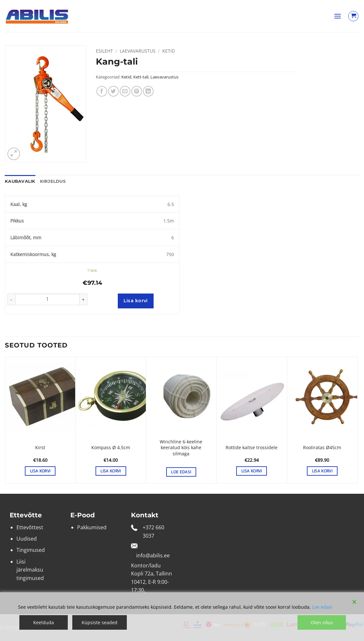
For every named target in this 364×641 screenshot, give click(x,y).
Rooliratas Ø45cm (322, 448)
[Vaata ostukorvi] (353, 16)
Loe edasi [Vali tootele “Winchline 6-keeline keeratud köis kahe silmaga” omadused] (181, 472)
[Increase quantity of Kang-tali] (84, 299)
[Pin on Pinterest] (137, 91)
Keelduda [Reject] (44, 622)
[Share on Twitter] (113, 91)
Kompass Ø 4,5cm (111, 448)
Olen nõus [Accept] (322, 622)
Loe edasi (322, 607)
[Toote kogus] (47, 299)
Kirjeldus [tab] (53, 181)
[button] (338, 16)
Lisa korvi (136, 301)
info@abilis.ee (153, 555)
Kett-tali (141, 77)
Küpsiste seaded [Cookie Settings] (100, 622)
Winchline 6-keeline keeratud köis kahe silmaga (181, 448)
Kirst (40, 448)
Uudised (27, 539)
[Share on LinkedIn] (148, 91)
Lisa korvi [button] (40, 471)
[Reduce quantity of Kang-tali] (11, 299)
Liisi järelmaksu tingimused (30, 570)
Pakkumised (92, 527)
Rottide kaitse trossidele (252, 448)
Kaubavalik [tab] (20, 181)
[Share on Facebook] (102, 91)
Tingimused (31, 550)
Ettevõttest (30, 527)
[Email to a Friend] (125, 91)
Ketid (169, 51)
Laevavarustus (138, 51)
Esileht (104, 51)
